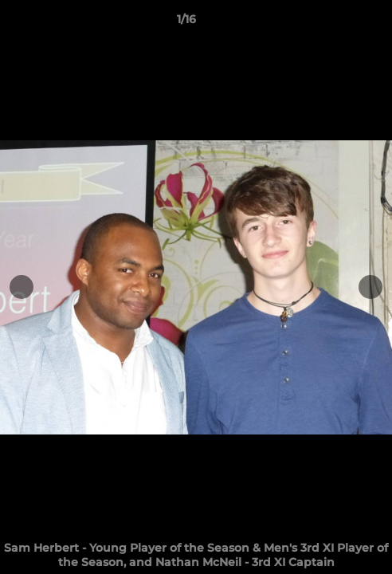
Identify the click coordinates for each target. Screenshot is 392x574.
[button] (335, 23)
